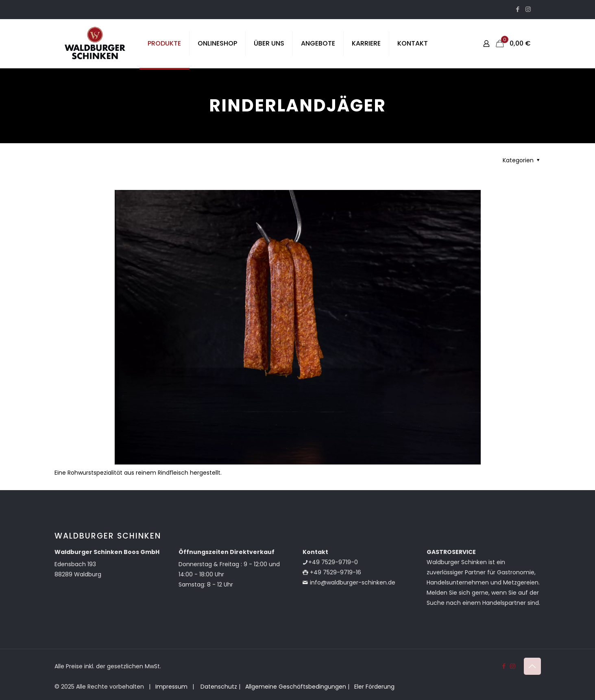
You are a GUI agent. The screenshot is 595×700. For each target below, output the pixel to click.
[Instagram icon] (528, 9)
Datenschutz (218, 687)
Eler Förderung (374, 687)
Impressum (171, 687)
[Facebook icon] (518, 9)
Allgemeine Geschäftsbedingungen (296, 687)
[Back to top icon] (532, 666)
